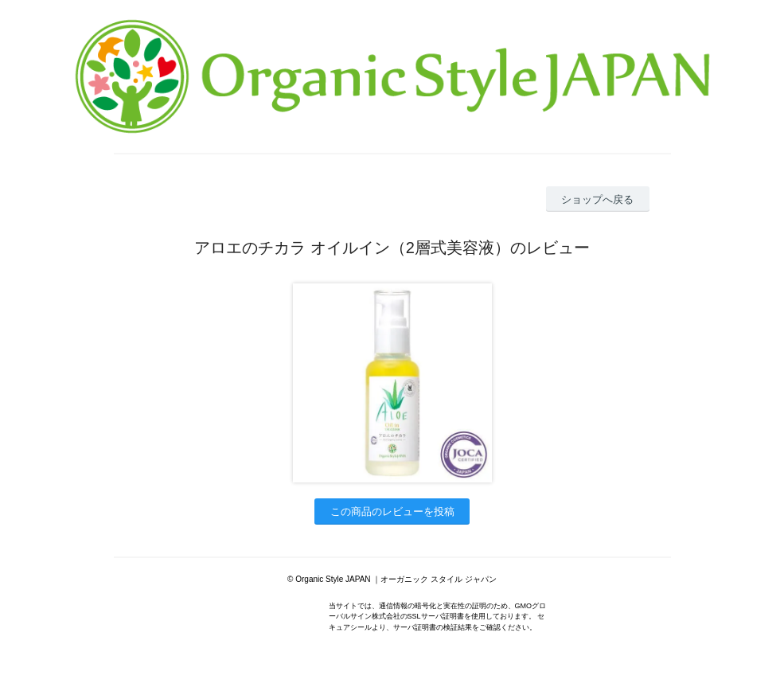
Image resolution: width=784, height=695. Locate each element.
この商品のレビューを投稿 (392, 511)
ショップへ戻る (597, 199)
